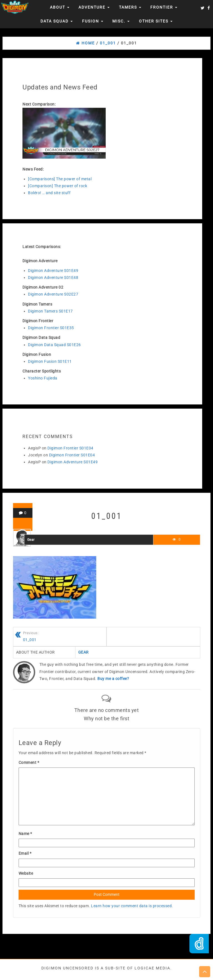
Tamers (130, 7)
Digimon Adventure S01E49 (53, 271)
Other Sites (156, 21)
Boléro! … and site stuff (49, 193)
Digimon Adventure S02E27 (53, 294)
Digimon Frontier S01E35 (51, 328)
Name (25, 834)
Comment (29, 762)
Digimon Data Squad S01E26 (54, 345)
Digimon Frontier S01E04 (70, 448)
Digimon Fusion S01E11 (50, 361)
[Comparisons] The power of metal (60, 179)
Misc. (121, 21)
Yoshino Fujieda (43, 378)
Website (26, 873)
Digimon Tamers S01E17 (50, 311)
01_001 (65, 636)
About (60, 7)
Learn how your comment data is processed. (132, 906)
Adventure (94, 7)
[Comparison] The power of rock (58, 186)
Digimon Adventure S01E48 (53, 277)
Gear (31, 540)
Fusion (93, 21)
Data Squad (57, 21)
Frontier (164, 7)
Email (25, 853)
